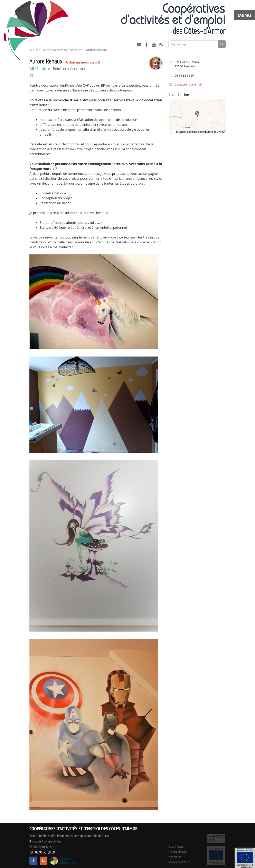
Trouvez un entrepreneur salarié (62, 50)
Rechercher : (179, 44)
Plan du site (175, 857)
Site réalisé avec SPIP (180, 862)
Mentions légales (178, 851)
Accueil (34, 50)
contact (139, 45)
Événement (245, 858)
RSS (161, 45)
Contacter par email (188, 84)
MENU (245, 15)
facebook (147, 45)
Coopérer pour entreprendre (63, 861)
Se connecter (176, 846)
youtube (154, 45)
